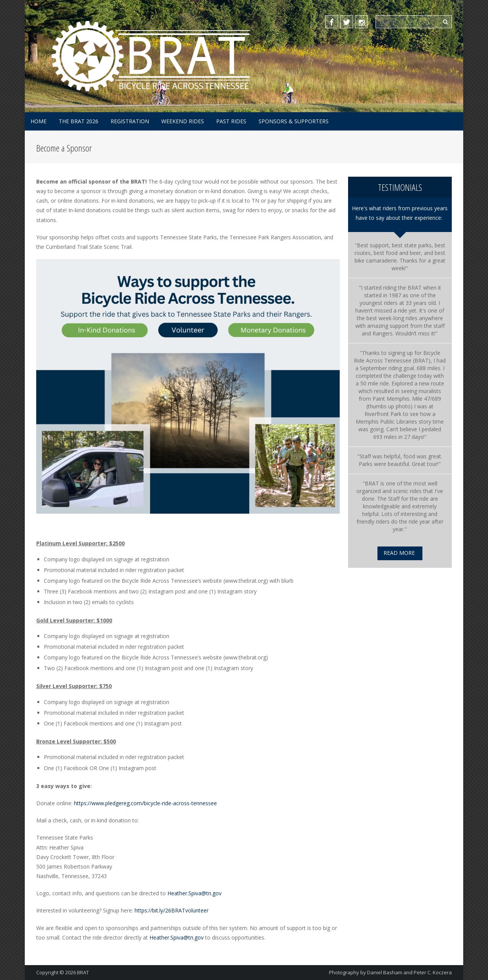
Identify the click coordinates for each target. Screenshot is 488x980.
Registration (130, 121)
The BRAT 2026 (79, 121)
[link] (397, 357)
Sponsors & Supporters (294, 121)
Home (39, 121)
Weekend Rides (183, 121)
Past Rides (231, 121)
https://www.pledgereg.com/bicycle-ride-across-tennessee (146, 803)
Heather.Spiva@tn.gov (194, 893)
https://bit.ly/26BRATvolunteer (172, 910)
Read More (399, 553)
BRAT (83, 972)
